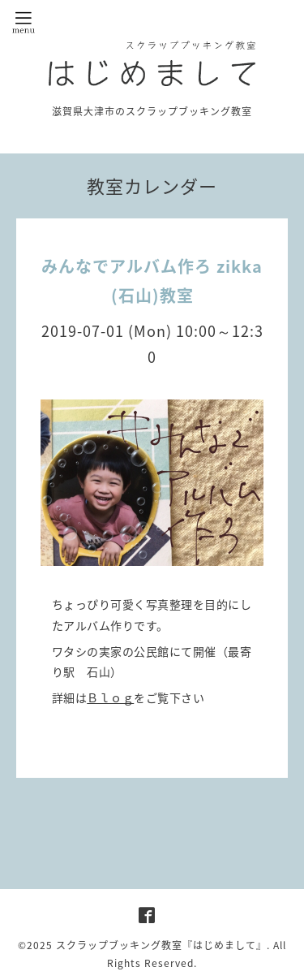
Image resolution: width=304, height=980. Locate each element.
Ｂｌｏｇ (110, 697)
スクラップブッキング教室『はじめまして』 (161, 945)
